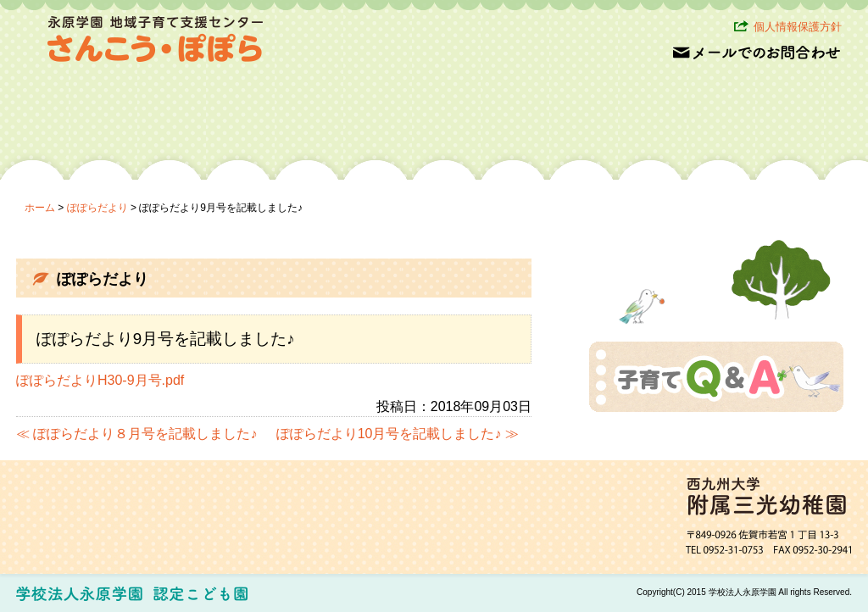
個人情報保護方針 (798, 27)
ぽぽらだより (97, 208)
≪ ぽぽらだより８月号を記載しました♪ (136, 434)
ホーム (40, 208)
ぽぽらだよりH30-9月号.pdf (100, 380)
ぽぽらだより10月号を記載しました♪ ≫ (398, 434)
